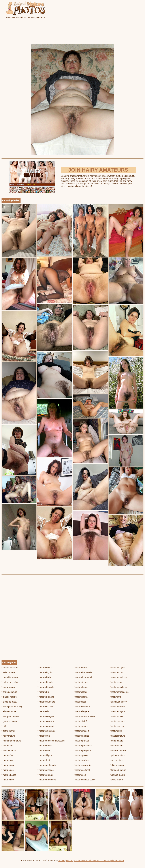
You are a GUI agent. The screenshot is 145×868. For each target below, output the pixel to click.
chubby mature (9, 692)
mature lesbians (82, 707)
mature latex (80, 692)
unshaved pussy (118, 702)
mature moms (81, 726)
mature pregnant (82, 751)
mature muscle (81, 731)
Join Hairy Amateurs (98, 170)
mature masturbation (84, 716)
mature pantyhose (83, 746)
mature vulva (117, 716)
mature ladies (81, 687)
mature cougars (46, 716)
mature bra (44, 692)
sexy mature (116, 760)
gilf (4, 726)
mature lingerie (81, 711)
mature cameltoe (46, 702)
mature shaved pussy (85, 780)
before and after (10, 682)
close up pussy (9, 702)
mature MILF (80, 721)
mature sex (80, 775)
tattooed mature (118, 770)
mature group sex (47, 780)
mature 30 (7, 755)
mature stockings (119, 687)
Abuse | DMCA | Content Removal (74, 860)
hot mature (7, 746)
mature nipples (81, 736)
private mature (117, 755)
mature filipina (45, 755)
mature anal (8, 765)
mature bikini (44, 677)
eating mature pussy (12, 707)
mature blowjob (46, 687)
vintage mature (118, 775)
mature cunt (44, 736)
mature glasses (46, 770)
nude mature (117, 741)
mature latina (81, 697)
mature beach (45, 668)
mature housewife (83, 672)
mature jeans (81, 682)
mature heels (81, 668)
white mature (117, 780)
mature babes (9, 775)
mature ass (8, 770)
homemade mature (11, 741)
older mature (117, 746)
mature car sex (45, 707)
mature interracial (83, 677)
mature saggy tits (83, 765)
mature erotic (45, 746)
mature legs (80, 702)
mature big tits (45, 672)
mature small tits (118, 677)
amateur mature (10, 668)
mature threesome (119, 692)
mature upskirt (117, 707)
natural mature (117, 736)
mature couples (46, 721)
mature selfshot (82, 770)
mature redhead (82, 760)
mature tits (116, 697)
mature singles (117, 668)
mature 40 (7, 760)
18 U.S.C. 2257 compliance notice (107, 860)
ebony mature (9, 711)
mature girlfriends (47, 765)
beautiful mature (10, 677)
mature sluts (116, 672)
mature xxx (116, 731)
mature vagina (117, 711)
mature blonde (45, 682)
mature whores (118, 721)
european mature (10, 716)
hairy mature (8, 736)
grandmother (8, 731)
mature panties (81, 741)
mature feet (44, 751)
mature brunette (46, 697)
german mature (9, 721)
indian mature (9, 751)
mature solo (116, 682)
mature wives (117, 726)
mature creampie (46, 726)
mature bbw (8, 780)
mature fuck (44, 760)
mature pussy (81, 755)
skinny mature (117, 765)
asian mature (8, 672)
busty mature (8, 687)
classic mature (9, 697)
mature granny (45, 775)
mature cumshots (47, 731)
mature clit (43, 711)
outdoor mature (118, 751)
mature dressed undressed (51, 741)
